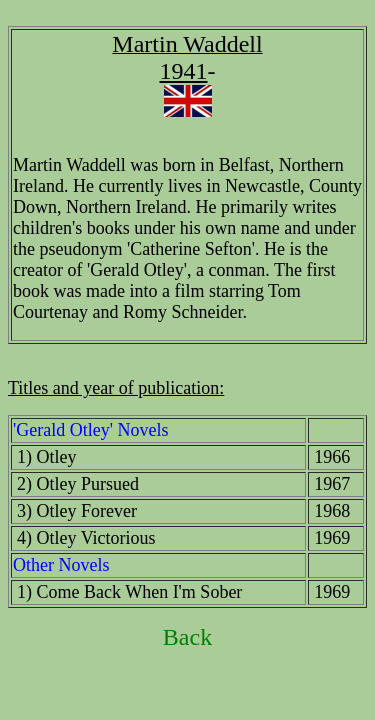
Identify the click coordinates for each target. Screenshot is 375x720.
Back (187, 637)
